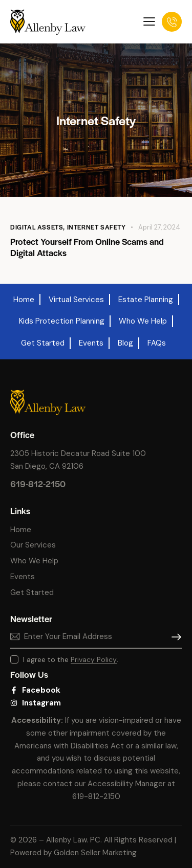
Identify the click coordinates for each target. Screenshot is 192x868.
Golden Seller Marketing (95, 853)
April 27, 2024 (159, 227)
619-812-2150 (38, 484)
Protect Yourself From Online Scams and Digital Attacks (87, 247)
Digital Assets (37, 227)
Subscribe (174, 637)
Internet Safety (97, 227)
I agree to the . (71, 659)
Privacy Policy (94, 660)
